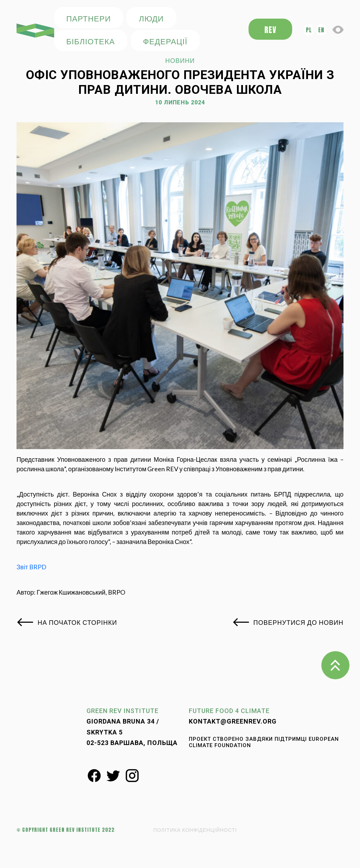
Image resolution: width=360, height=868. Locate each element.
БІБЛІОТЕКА (91, 41)
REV (270, 30)
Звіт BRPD (31, 567)
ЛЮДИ (151, 18)
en (321, 30)
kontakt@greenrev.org (233, 721)
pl (309, 30)
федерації (165, 41)
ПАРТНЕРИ (89, 18)
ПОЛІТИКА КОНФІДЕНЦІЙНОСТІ (195, 830)
